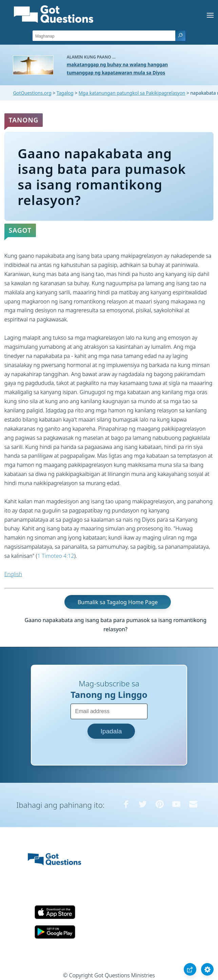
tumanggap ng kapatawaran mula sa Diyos (116, 73)
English (13, 574)
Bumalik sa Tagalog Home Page (118, 602)
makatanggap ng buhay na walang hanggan (117, 64)
